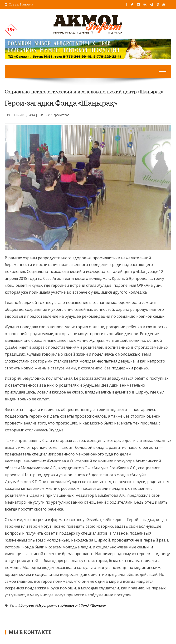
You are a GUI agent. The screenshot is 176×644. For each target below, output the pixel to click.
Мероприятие (48, 605)
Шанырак (99, 605)
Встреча (27, 605)
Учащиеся (70, 605)
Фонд (85, 605)
